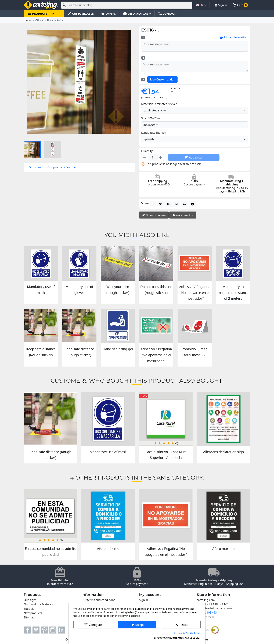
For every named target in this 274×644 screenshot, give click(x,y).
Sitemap (29, 617)
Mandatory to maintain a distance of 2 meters (233, 293)
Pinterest (44, 630)
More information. (234, 38)
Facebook (28, 630)
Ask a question (183, 215)
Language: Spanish (154, 133)
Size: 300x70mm (152, 118)
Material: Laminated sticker (159, 104)
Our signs (35, 167)
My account (150, 595)
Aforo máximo (108, 549)
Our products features (62, 167)
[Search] (127, 5)
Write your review (154, 215)
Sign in (144, 600)
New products (33, 613)
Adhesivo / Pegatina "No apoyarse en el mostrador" (195, 293)
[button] (220, 5)
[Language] (195, 139)
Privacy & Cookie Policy (187, 633)
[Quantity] (153, 157)
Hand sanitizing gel (118, 349)
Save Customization (162, 79)
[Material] (195, 110)
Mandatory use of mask (108, 452)
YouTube (36, 630)
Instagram (53, 630)
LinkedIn (61, 630)
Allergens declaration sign (223, 452)
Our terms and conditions (98, 600)
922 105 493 (209, 613)
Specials (29, 609)
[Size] (195, 125)
